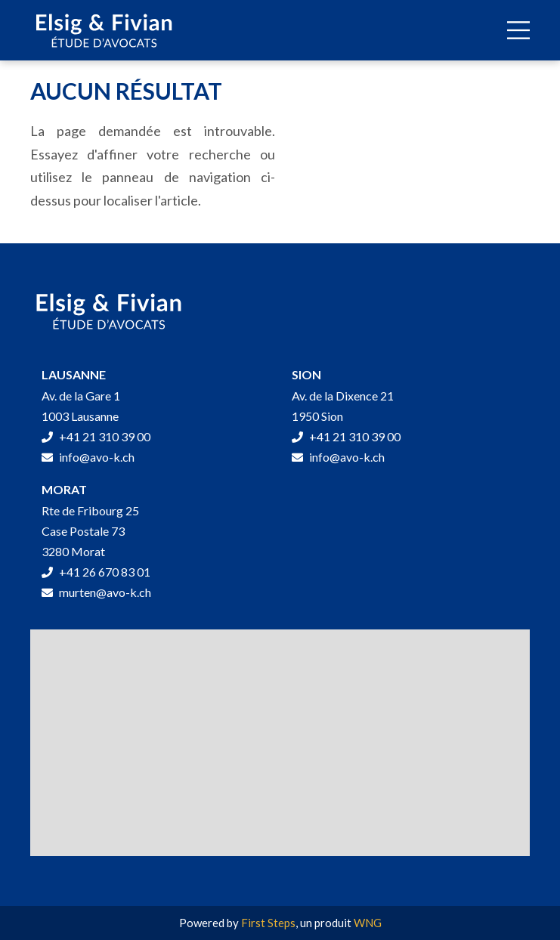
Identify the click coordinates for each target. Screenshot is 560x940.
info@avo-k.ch (88, 457)
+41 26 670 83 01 (96, 572)
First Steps (268, 923)
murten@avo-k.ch (96, 592)
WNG (368, 923)
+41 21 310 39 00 (96, 436)
